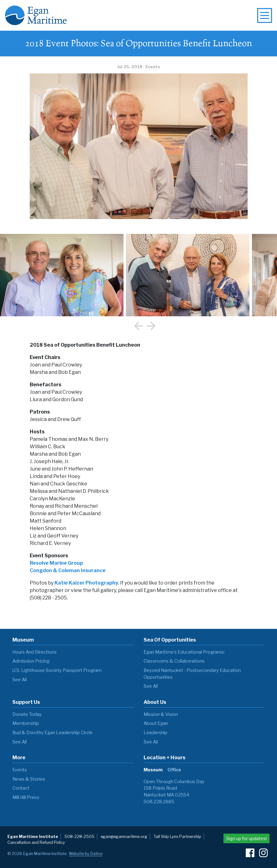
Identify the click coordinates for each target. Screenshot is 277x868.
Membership (26, 723)
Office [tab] (174, 770)
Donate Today (27, 714)
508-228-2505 (79, 837)
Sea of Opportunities (170, 640)
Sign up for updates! (247, 838)
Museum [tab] (153, 770)
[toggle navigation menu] (265, 15)
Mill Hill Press (26, 797)
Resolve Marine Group (56, 563)
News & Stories (29, 779)
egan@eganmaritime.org (124, 837)
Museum (23, 640)
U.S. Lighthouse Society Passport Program (57, 670)
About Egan (156, 723)
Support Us (26, 702)
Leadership (156, 733)
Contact (21, 788)
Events (153, 67)
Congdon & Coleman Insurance (68, 570)
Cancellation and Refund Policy (36, 842)
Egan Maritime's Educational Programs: (184, 652)
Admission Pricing (31, 661)
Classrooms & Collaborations (174, 661)
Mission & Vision (161, 714)
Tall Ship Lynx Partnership (177, 837)
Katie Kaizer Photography (86, 583)
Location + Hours (164, 758)
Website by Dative (86, 854)
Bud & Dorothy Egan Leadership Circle (52, 733)
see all (19, 680)
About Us (155, 702)
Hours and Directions (35, 652)
